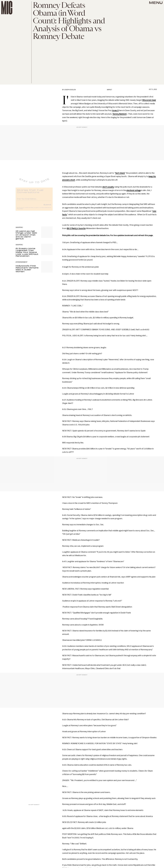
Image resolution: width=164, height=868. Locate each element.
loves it (115, 110)
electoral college (134, 190)
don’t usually (108, 187)
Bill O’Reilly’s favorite (76, 228)
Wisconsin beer (149, 100)
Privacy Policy (20, 210)
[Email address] (34, 200)
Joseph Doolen (70, 90)
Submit (47, 206)
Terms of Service (45, 209)
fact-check (120, 173)
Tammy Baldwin (119, 114)
